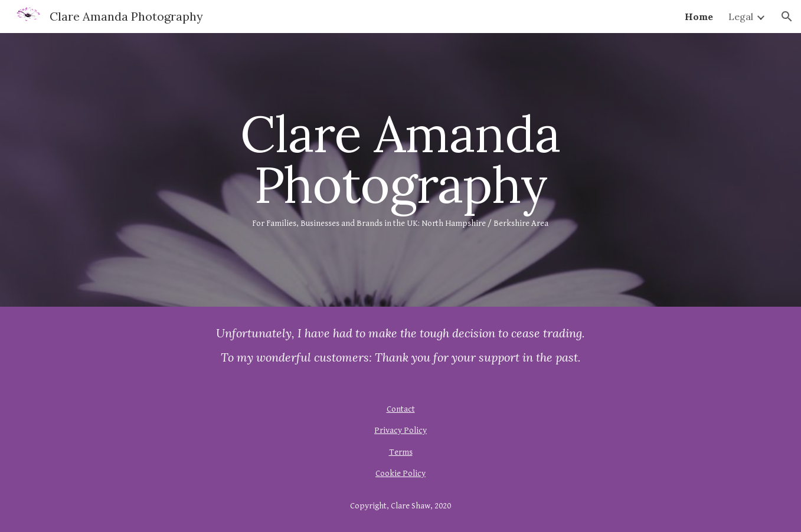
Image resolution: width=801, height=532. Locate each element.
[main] (401, 170)
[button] (787, 17)
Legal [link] (741, 17)
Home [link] (699, 17)
